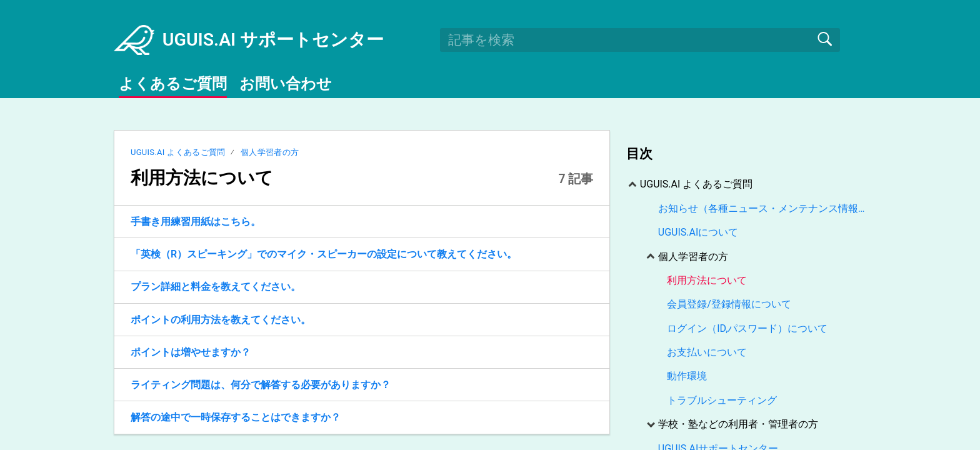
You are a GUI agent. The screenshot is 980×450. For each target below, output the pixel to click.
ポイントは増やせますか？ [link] (191, 352)
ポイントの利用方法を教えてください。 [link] (221, 320)
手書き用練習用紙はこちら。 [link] (196, 222)
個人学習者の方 (270, 152)
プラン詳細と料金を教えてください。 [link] (216, 287)
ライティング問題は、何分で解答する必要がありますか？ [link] (261, 385)
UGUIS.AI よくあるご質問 (178, 152)
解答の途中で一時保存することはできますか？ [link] (236, 417)
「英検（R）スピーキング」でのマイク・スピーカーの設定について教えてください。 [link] (324, 254)
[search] (640, 40)
